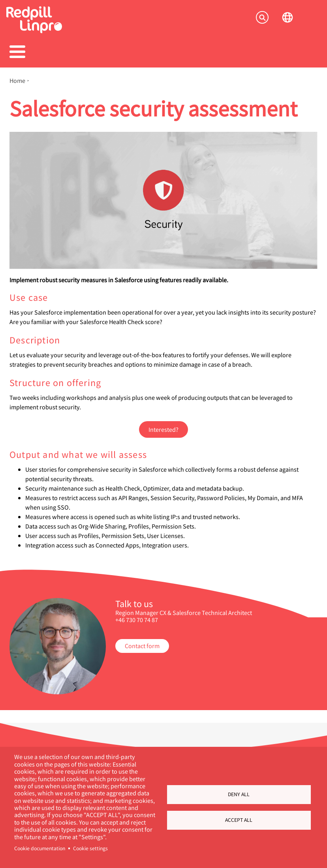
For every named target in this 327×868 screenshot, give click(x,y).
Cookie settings (90, 848)
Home (17, 81)
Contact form (142, 646)
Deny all (239, 794)
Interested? (163, 429)
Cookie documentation (40, 848)
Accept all (239, 820)
